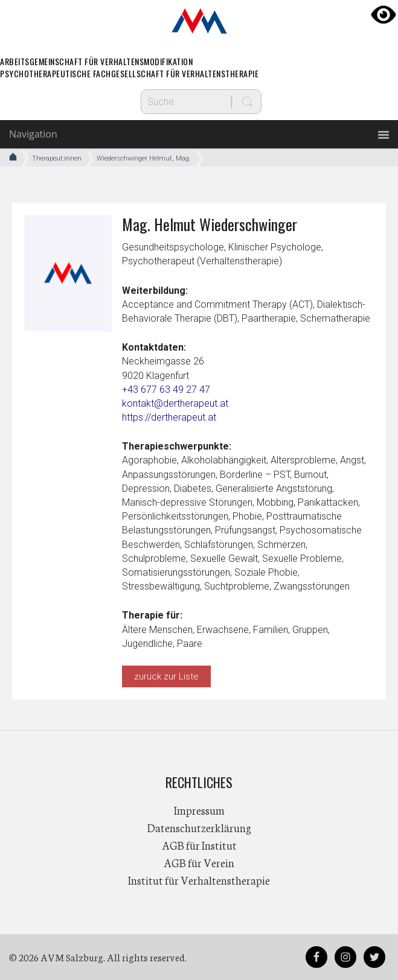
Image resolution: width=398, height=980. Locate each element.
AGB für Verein (199, 862)
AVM (199, 21)
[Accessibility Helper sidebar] (384, 14)
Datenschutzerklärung (199, 827)
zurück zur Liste (166, 676)
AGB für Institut (199, 845)
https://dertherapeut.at (169, 417)
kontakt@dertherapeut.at (175, 403)
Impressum (199, 810)
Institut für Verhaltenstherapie (199, 880)
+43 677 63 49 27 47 (166, 390)
